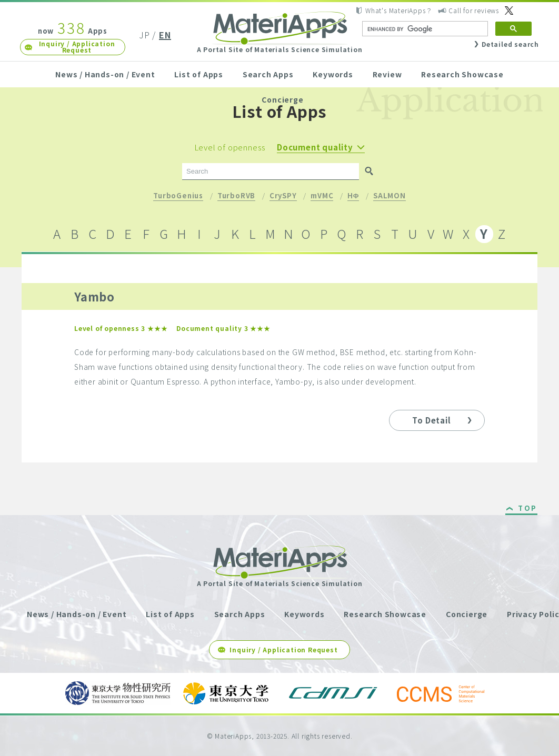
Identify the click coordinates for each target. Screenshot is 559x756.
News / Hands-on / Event (105, 74)
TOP (528, 509)
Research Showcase (462, 74)
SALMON (390, 196)
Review (387, 74)
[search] (424, 29)
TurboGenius (178, 196)
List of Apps (199, 74)
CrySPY (283, 196)
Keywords (333, 74)
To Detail (431, 420)
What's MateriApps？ (399, 10)
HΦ (353, 196)
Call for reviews (474, 10)
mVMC (322, 196)
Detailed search (510, 44)
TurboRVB (236, 196)
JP (144, 35)
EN (165, 35)
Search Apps (268, 74)
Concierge (282, 99)
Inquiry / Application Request (77, 47)
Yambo (94, 296)
